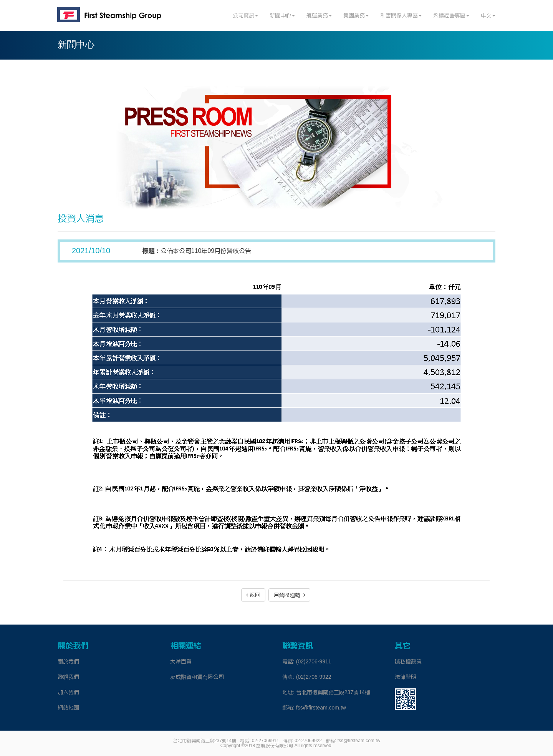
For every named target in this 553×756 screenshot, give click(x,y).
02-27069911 (266, 741)
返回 (253, 595)
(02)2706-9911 (314, 661)
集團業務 (356, 15)
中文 (488, 15)
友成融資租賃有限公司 (197, 677)
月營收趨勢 (289, 595)
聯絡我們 (68, 677)
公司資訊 (245, 15)
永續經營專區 (451, 15)
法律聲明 (406, 677)
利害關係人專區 (401, 15)
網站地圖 (68, 708)
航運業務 (319, 15)
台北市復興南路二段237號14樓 (333, 692)
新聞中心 (282, 15)
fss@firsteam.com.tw (321, 708)
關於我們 (68, 661)
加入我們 (68, 692)
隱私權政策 (408, 661)
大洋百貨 (181, 661)
